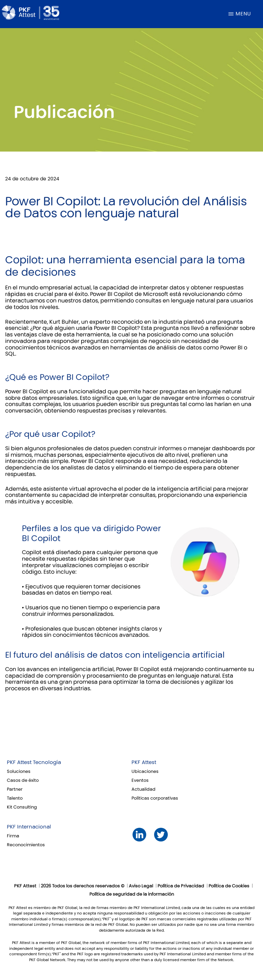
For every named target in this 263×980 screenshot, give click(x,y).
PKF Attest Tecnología (34, 762)
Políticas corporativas (155, 798)
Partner (15, 789)
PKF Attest (144, 762)
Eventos (140, 780)
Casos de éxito (23, 780)
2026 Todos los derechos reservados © (83, 886)
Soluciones (19, 772)
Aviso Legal (141, 886)
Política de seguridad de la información (132, 894)
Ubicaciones (145, 772)
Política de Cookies (229, 886)
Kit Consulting (22, 807)
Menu (243, 14)
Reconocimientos (26, 845)
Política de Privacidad (181, 886)
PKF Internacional (29, 827)
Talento (15, 798)
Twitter (161, 835)
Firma (13, 836)
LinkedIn (139, 835)
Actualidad (143, 789)
